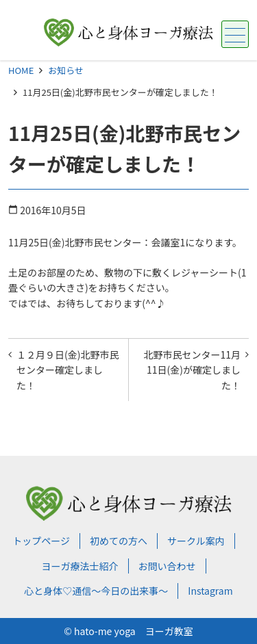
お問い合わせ (167, 566)
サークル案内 (196, 541)
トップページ (41, 541)
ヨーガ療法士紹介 (80, 566)
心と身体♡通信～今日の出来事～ (96, 591)
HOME (21, 70)
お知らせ (66, 70)
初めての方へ (119, 541)
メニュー (233, 35)
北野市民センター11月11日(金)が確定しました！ (192, 370)
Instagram (210, 591)
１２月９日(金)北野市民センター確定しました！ (68, 370)
